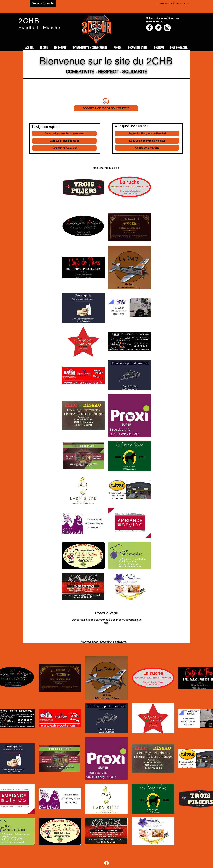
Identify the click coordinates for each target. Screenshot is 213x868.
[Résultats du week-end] (64, 148)
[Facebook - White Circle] (149, 28)
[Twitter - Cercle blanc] (158, 28)
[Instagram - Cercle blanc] (167, 28)
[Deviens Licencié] (43, 3)
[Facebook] (107, 863)
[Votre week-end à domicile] (64, 141)
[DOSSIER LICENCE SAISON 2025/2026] (106, 108)
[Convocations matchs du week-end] (64, 133)
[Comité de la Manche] (147, 148)
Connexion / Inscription (174, 3)
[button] (44, 48)
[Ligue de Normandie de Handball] (147, 141)
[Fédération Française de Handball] (147, 133)
